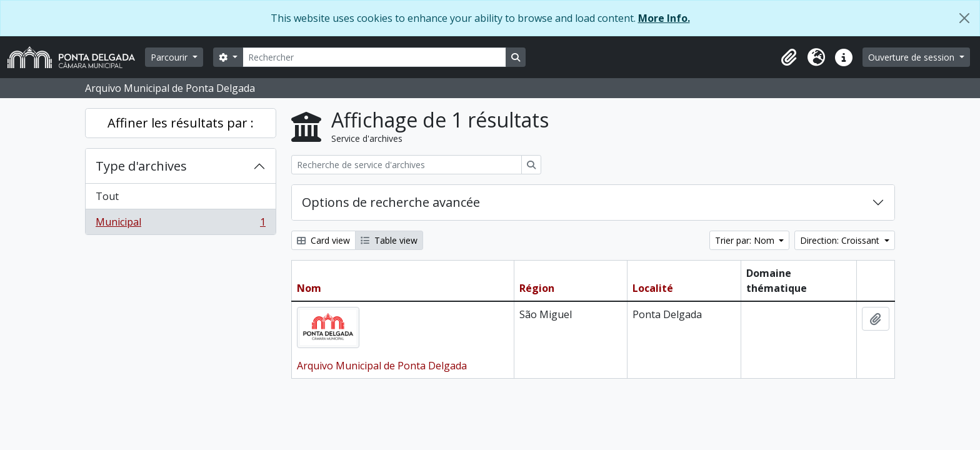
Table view (389, 240)
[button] (789, 57)
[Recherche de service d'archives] (407, 165)
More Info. (664, 18)
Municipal (180, 224)
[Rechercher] (374, 57)
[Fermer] (964, 18)
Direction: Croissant (841, 240)
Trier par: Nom (746, 240)
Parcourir (170, 57)
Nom (309, 288)
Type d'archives (141, 166)
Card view (323, 240)
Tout (107, 196)
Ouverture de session (912, 57)
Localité (653, 288)
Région (537, 288)
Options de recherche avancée (391, 202)
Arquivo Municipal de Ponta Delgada (382, 366)
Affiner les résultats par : (181, 123)
